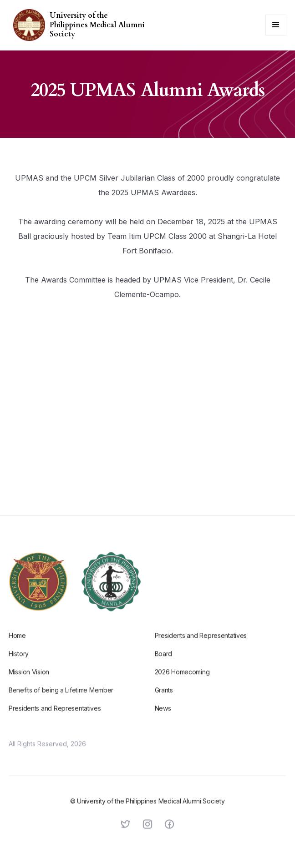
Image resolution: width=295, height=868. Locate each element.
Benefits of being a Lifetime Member (61, 699)
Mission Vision (29, 680)
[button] (276, 25)
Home (17, 644)
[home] (27, 25)
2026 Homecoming (182, 680)
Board (164, 662)
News (163, 717)
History (19, 662)
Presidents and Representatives (55, 717)
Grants (164, 699)
